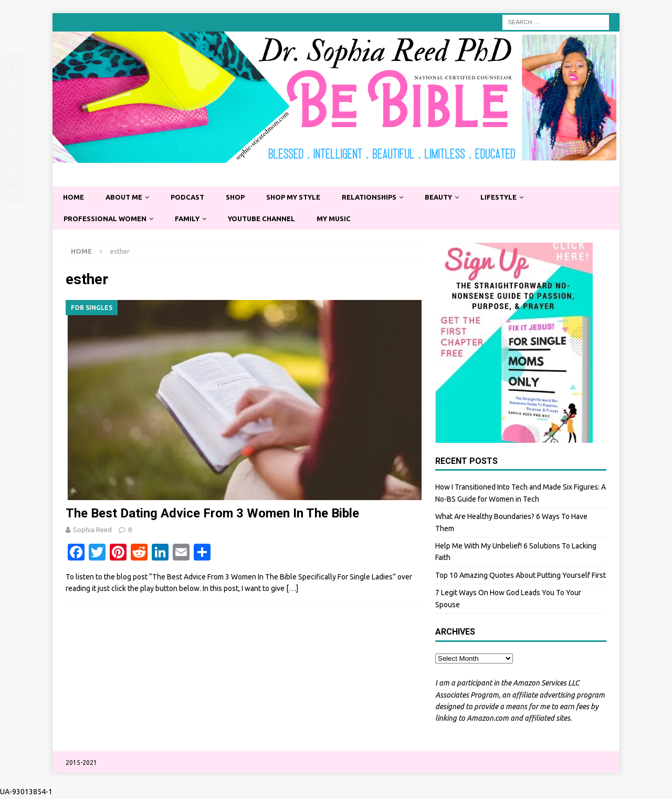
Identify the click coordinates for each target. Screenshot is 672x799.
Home (74, 198)
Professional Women (108, 220)
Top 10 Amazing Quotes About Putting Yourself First (521, 577)
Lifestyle (525, 198)
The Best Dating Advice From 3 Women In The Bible (212, 515)
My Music (348, 220)
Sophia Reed (92, 531)
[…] (292, 590)
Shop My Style (306, 198)
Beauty (461, 198)
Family (194, 220)
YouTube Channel (272, 220)
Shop (244, 198)
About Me (127, 198)
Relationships (387, 198)
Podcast (194, 198)
